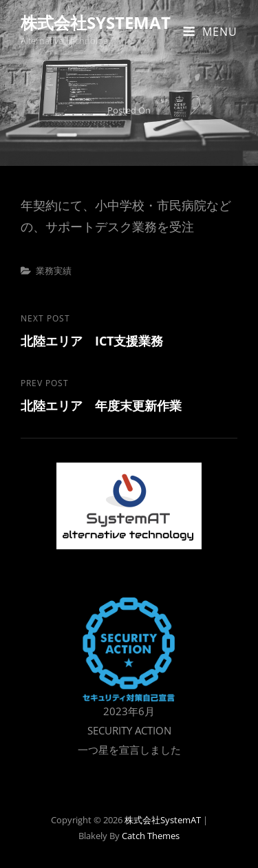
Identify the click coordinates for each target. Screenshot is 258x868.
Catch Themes (151, 836)
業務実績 (54, 271)
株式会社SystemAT (96, 22)
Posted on (129, 110)
